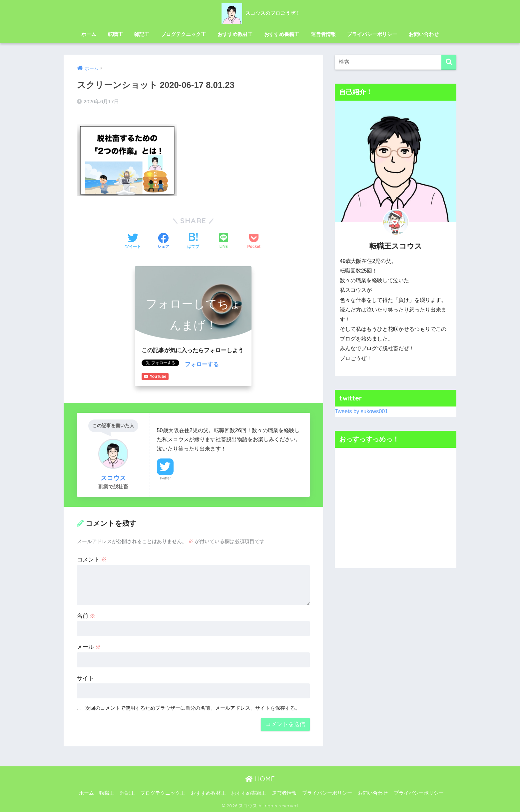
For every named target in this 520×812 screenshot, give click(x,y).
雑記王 (142, 34)
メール (89, 647)
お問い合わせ (424, 34)
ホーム (89, 34)
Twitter (165, 477)
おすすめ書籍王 (282, 34)
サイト (85, 678)
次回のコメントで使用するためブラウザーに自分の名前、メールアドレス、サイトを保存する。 (193, 708)
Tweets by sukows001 (362, 411)
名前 (86, 615)
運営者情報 (323, 34)
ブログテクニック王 (183, 34)
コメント (92, 559)
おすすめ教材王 (235, 34)
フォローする (202, 364)
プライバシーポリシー (372, 34)
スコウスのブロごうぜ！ (260, 13)
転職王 (115, 34)
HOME (260, 779)
